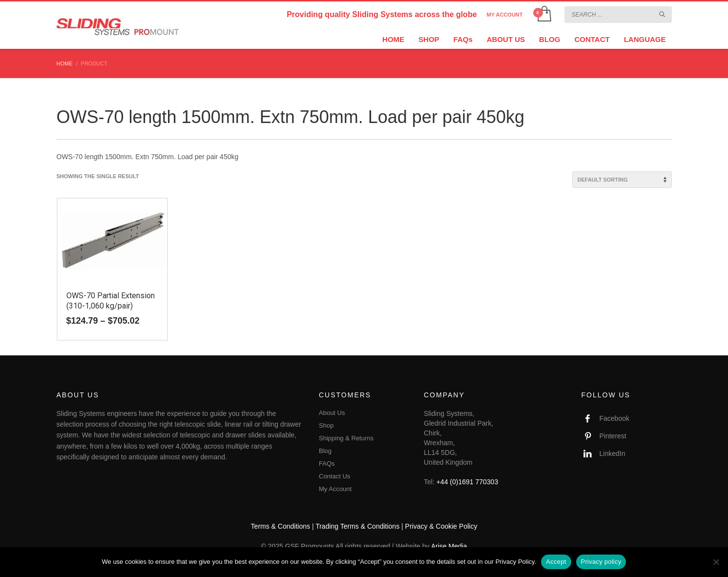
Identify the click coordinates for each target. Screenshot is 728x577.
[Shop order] (622, 180)
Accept (556, 562)
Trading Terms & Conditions (357, 526)
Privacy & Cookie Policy (441, 526)
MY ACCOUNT (505, 15)
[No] (716, 562)
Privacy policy (601, 562)
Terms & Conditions (281, 526)
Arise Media (449, 546)
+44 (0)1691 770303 (468, 482)
